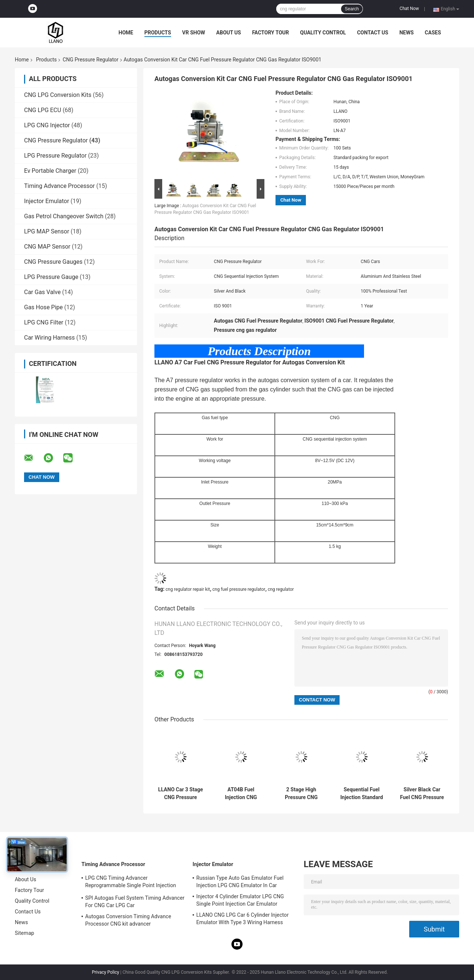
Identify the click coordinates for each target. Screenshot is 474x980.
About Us (229, 33)
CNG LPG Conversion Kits (58, 95)
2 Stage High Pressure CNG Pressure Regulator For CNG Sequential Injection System (301, 794)
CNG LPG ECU (43, 110)
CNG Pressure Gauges (53, 262)
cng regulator (281, 589)
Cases (433, 33)
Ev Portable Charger (50, 171)
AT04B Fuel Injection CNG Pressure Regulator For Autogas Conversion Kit (241, 794)
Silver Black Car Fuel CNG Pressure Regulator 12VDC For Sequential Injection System (422, 794)
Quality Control (323, 33)
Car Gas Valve (42, 292)
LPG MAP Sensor (47, 231)
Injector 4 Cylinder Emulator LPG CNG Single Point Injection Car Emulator (240, 900)
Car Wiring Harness (49, 338)
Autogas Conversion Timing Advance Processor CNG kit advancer (128, 920)
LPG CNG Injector (47, 125)
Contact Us (373, 33)
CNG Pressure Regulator (90, 60)
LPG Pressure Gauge (51, 277)
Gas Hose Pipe (44, 307)
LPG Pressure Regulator (55, 156)
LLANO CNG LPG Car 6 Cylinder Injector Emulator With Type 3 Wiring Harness (243, 919)
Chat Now (409, 9)
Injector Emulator (47, 201)
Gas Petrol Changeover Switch (64, 216)
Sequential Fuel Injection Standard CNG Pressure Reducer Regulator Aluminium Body (362, 794)
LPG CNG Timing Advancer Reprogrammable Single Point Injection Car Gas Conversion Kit (131, 883)
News (406, 33)
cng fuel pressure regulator (239, 589)
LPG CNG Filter (44, 322)
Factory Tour (271, 33)
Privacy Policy (106, 972)
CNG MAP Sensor (47, 247)
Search (352, 9)
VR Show (194, 33)
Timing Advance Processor (59, 186)
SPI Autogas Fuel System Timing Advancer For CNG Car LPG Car (135, 902)
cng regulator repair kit (188, 589)
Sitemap (24, 933)
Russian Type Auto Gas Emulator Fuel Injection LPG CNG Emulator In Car (240, 882)
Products (158, 33)
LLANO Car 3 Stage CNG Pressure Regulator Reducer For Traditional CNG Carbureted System (181, 794)
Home (126, 33)
